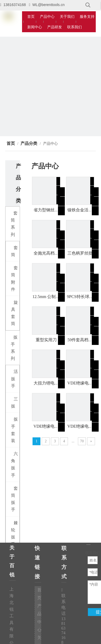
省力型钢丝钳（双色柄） (46, 210)
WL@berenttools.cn (48, 5)
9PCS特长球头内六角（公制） (80, 297)
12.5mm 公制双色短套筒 (46, 297)
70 (82, 441)
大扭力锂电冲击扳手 (46, 383)
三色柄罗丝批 (80, 253)
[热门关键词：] (88, 5)
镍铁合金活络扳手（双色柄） (80, 210)
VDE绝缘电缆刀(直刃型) (80, 427)
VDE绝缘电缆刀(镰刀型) (80, 383)
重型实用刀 (46, 340)
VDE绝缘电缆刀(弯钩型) (46, 427)
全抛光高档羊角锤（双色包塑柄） (46, 254)
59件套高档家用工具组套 (80, 340)
